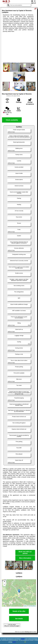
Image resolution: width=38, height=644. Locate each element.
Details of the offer (19, 611)
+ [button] (4, 582)
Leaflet (25, 606)
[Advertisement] (19, 47)
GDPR (14, 642)
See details (19, 619)
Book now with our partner (25, 553)
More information (25, 558)
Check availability (12, 120)
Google (23, 639)
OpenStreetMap (32, 606)
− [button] (4, 585)
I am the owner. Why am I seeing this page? (12, 625)
